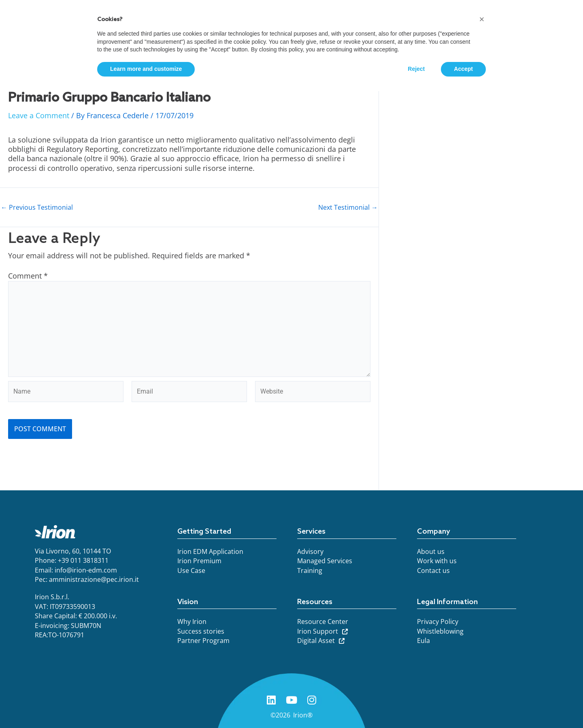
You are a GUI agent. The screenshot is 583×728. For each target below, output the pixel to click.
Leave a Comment (39, 115)
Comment (28, 276)
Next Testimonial (348, 207)
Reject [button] (416, 69)
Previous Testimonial (37, 207)
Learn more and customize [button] (146, 69)
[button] (482, 19)
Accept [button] (463, 69)
